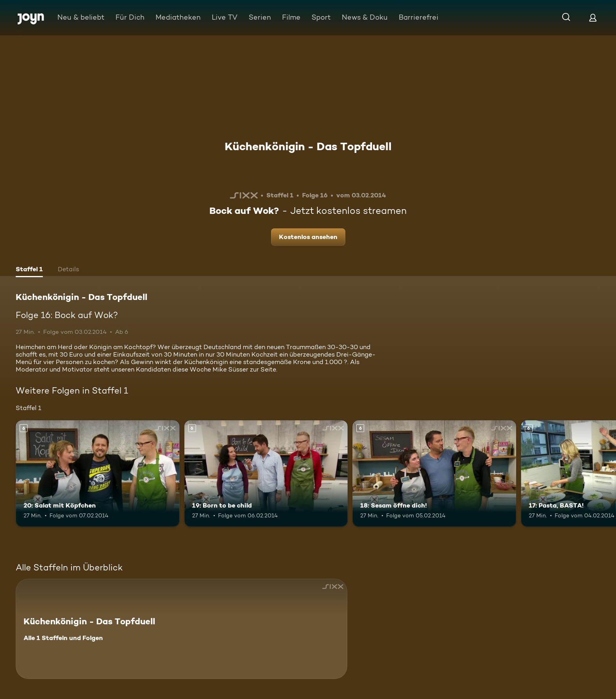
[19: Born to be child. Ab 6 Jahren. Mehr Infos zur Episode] (266, 474)
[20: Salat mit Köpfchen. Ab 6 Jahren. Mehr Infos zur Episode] (98, 474)
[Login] (593, 17)
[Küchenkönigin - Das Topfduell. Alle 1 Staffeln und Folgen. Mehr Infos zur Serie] (181, 629)
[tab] (29, 270)
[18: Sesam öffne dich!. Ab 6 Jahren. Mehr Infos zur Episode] (434, 474)
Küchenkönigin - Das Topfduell (308, 146)
